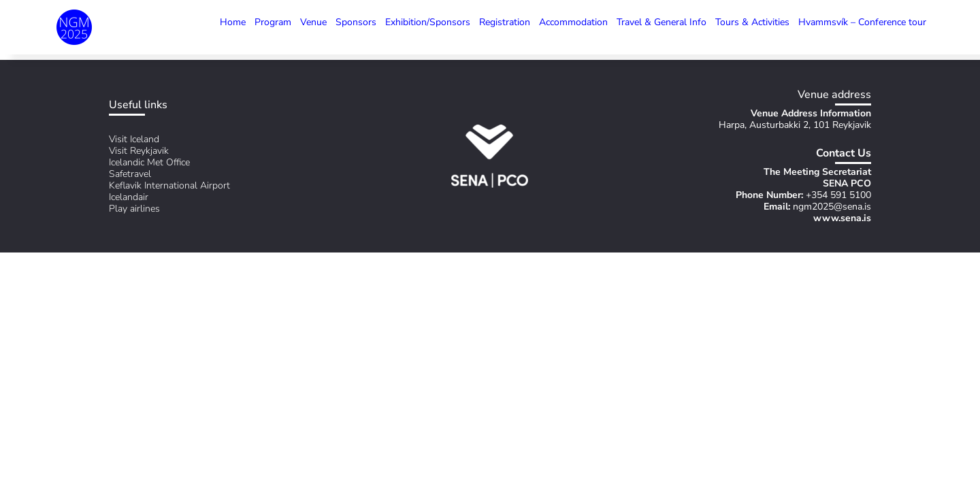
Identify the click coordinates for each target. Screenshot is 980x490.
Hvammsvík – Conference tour (862, 22)
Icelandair (129, 197)
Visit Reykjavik (139, 151)
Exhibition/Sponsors (428, 22)
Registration (505, 22)
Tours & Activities (752, 22)
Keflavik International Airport (169, 185)
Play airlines (134, 209)
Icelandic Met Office (149, 162)
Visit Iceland (134, 139)
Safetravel (130, 174)
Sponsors (356, 22)
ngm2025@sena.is (832, 207)
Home (233, 22)
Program (273, 22)
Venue (313, 22)
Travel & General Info (661, 22)
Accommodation (573, 22)
